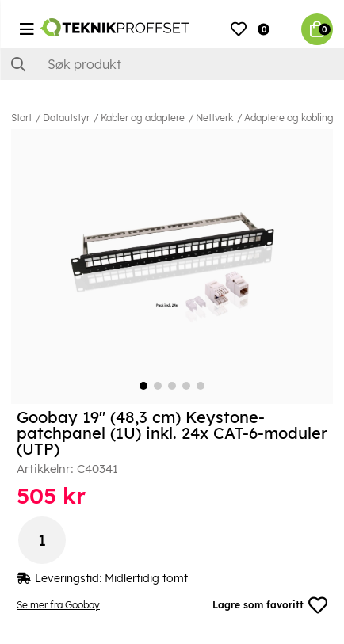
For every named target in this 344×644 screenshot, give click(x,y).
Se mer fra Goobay (58, 605)
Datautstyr (66, 118)
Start (21, 118)
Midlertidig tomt (146, 578)
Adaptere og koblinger (293, 118)
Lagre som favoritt (270, 605)
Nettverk (214, 118)
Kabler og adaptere (143, 118)
